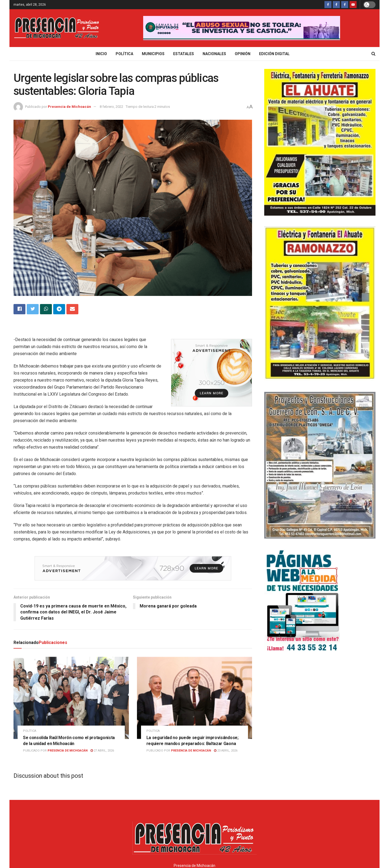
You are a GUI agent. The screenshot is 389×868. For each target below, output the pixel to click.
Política (124, 54)
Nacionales (214, 54)
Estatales (184, 54)
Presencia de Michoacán (69, 107)
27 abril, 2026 (102, 722)
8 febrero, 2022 (111, 107)
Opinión (243, 54)
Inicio (101, 54)
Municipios (153, 54)
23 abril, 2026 (226, 722)
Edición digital (274, 54)
